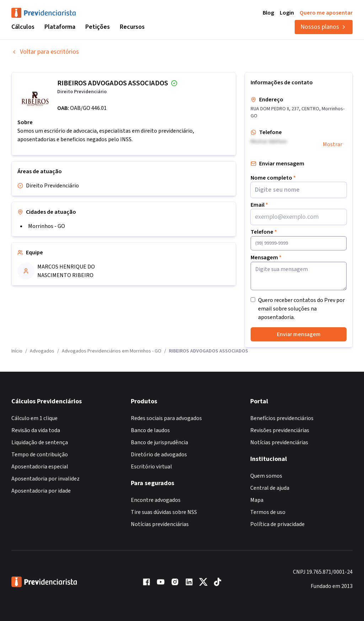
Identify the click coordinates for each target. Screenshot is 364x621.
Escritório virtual (151, 467)
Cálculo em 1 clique (34, 418)
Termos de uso (268, 512)
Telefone (264, 232)
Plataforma (60, 27)
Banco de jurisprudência (159, 442)
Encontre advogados (156, 500)
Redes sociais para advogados (166, 418)
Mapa (257, 500)
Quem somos (266, 476)
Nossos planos (324, 27)
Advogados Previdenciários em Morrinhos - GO (112, 351)
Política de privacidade (277, 524)
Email (259, 205)
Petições (98, 27)
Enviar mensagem (299, 334)
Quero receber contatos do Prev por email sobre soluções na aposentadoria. (301, 309)
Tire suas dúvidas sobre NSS (164, 512)
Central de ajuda (270, 488)
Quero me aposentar (326, 13)
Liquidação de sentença (40, 442)
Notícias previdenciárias (160, 524)
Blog (268, 13)
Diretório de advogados (159, 455)
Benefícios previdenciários (282, 418)
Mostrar (333, 144)
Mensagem (266, 258)
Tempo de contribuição (40, 455)
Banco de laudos (150, 430)
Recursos (132, 27)
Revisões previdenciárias (280, 430)
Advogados (42, 351)
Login (287, 13)
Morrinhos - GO (47, 226)
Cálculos (23, 27)
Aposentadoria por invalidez (45, 479)
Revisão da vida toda (36, 430)
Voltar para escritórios (45, 52)
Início (17, 351)
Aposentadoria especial (40, 467)
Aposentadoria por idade (41, 491)
